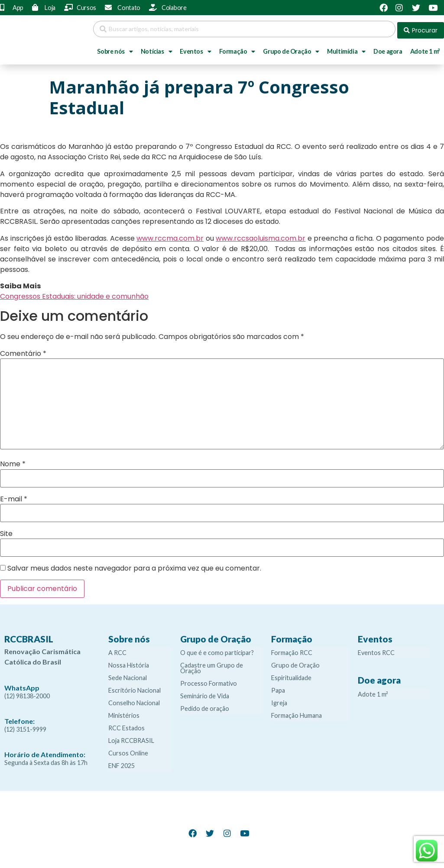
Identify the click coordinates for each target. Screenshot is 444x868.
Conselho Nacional (134, 700)
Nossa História (129, 663)
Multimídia (346, 49)
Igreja (279, 700)
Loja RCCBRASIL (131, 738)
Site (6, 531)
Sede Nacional (128, 675)
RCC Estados (126, 725)
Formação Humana (297, 713)
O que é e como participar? (217, 650)
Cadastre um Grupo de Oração (212, 665)
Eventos (195, 49)
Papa (278, 688)
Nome (13, 461)
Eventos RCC (376, 650)
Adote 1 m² (373, 692)
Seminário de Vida (205, 693)
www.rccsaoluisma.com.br (261, 236)
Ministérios (124, 713)
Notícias (156, 49)
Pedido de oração (205, 706)
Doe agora (388, 49)
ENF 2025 (122, 763)
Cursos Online (128, 750)
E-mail (14, 497)
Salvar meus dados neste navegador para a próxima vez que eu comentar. (134, 566)
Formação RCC (292, 650)
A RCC (117, 650)
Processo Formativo (209, 681)
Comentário (23, 351)
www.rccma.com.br (170, 236)
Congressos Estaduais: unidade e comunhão (74, 294)
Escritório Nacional (134, 688)
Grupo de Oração (291, 49)
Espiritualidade (291, 675)
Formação (237, 49)
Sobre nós (115, 49)
